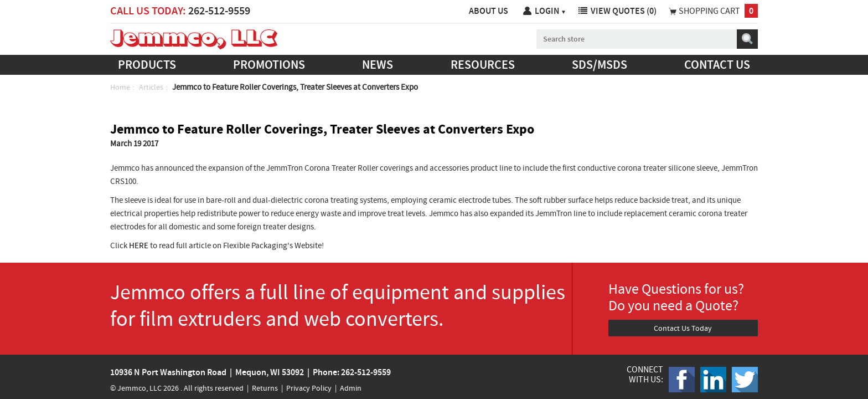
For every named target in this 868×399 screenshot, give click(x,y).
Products (147, 65)
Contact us (717, 65)
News (378, 65)
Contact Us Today (683, 328)
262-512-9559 (219, 11)
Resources (483, 65)
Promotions (269, 65)
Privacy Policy (309, 388)
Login (551, 11)
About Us (489, 11)
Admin (351, 388)
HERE (139, 245)
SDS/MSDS (600, 65)
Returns (265, 388)
